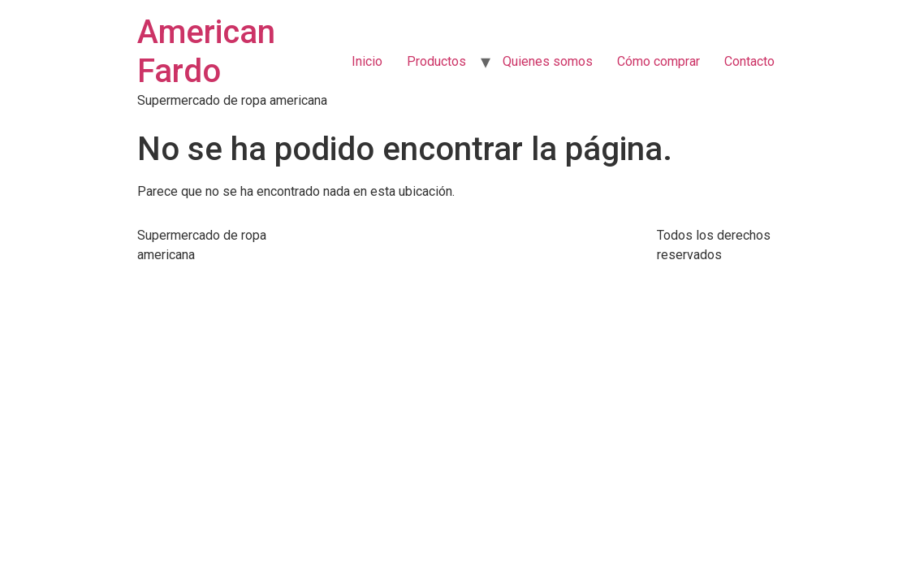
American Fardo (206, 52)
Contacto (749, 61)
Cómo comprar (658, 61)
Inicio (367, 61)
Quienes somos (548, 61)
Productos (436, 61)
